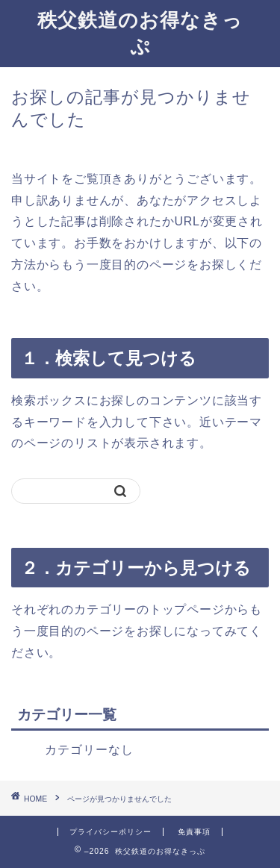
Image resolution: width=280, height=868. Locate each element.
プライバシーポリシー (111, 832)
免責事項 (194, 832)
